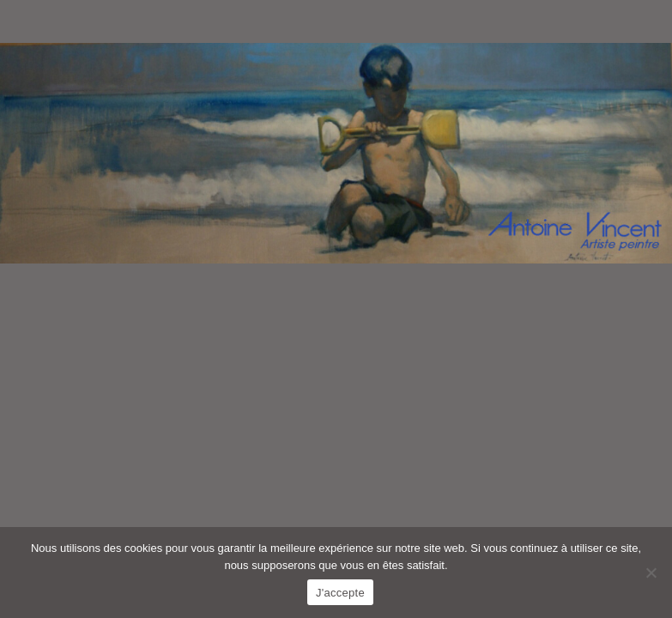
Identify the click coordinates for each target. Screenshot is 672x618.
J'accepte (340, 593)
